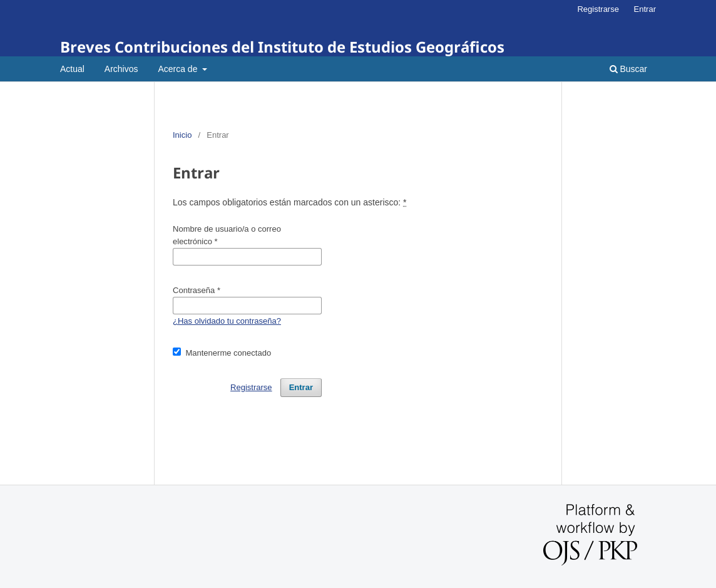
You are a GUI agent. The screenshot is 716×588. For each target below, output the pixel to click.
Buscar (628, 69)
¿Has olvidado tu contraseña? (227, 321)
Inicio (182, 135)
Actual (72, 69)
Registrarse (598, 9)
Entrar (645, 9)
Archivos (121, 69)
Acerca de (179, 69)
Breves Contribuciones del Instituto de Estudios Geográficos (282, 47)
